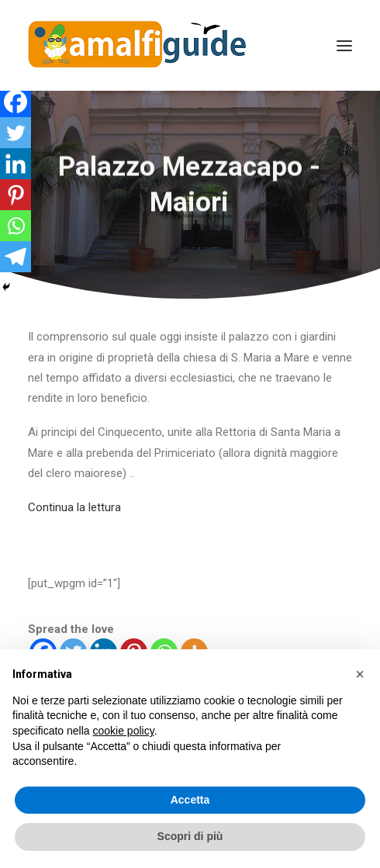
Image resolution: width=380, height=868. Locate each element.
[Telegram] (16, 257)
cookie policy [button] (124, 731)
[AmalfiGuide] (137, 45)
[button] (360, 674)
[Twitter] (16, 133)
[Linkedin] (16, 164)
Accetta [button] (190, 800)
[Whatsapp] (16, 226)
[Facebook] (16, 102)
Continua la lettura (74, 507)
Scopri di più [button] (190, 836)
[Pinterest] (16, 195)
